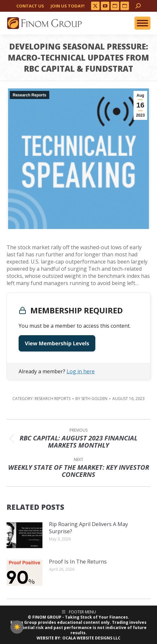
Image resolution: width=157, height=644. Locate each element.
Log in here (81, 371)
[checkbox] (17, 627)
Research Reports (30, 95)
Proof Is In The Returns (78, 562)
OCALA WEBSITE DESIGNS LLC (91, 638)
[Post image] (24, 535)
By (91, 399)
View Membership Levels (57, 343)
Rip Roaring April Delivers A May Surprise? (88, 528)
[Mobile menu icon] (142, 23)
